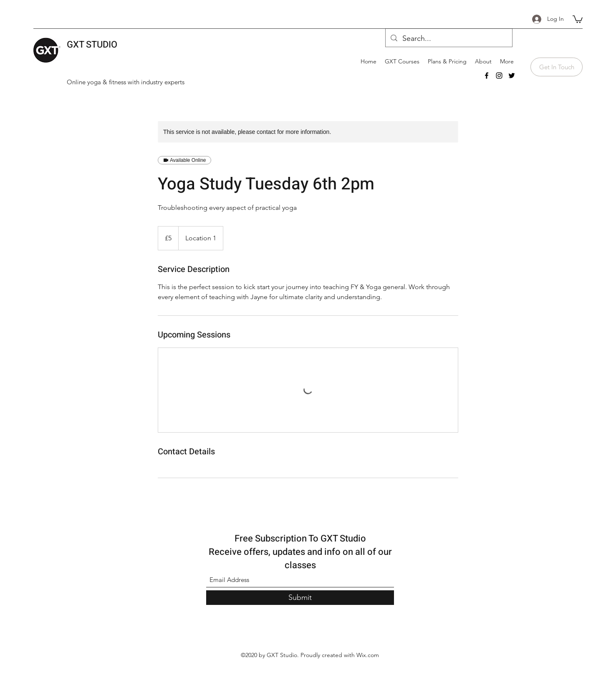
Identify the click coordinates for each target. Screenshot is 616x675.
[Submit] (300, 598)
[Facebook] (487, 76)
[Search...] (448, 39)
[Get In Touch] (557, 67)
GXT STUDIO (92, 45)
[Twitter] (512, 76)
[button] (578, 19)
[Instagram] (499, 76)
